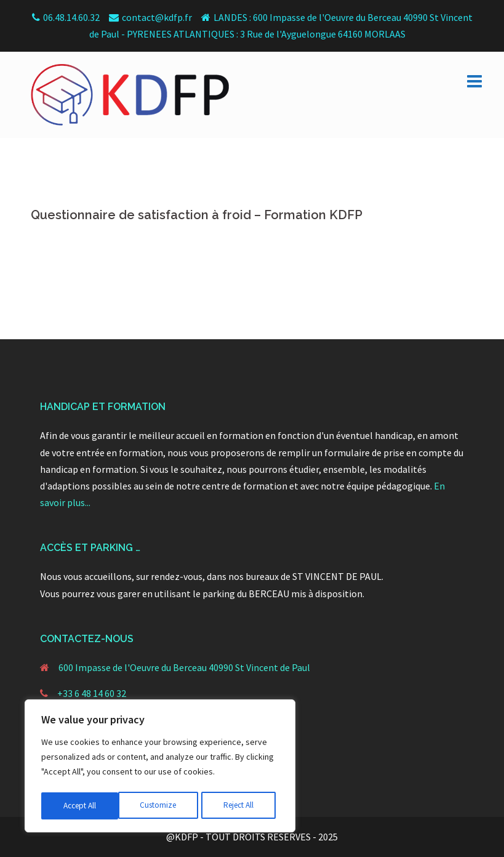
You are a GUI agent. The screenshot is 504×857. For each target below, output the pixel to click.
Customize (81, 806)
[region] (160, 768)
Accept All (241, 806)
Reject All (161, 806)
